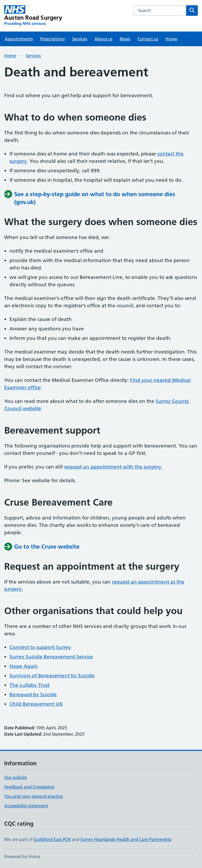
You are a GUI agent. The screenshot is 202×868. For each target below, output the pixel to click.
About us (103, 39)
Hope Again (24, 666)
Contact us (148, 39)
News (125, 39)
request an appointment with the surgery (113, 467)
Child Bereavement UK (36, 704)
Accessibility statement (26, 806)
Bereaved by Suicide (33, 695)
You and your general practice (34, 796)
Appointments (19, 39)
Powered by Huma (22, 856)
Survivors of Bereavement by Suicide (52, 676)
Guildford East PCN (52, 839)
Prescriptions (52, 39)
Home (171, 39)
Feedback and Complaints (29, 787)
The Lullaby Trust (29, 685)
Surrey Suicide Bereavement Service (51, 657)
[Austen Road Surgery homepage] (33, 16)
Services (80, 39)
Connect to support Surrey (40, 647)
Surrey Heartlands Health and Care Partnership (126, 839)
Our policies (16, 777)
